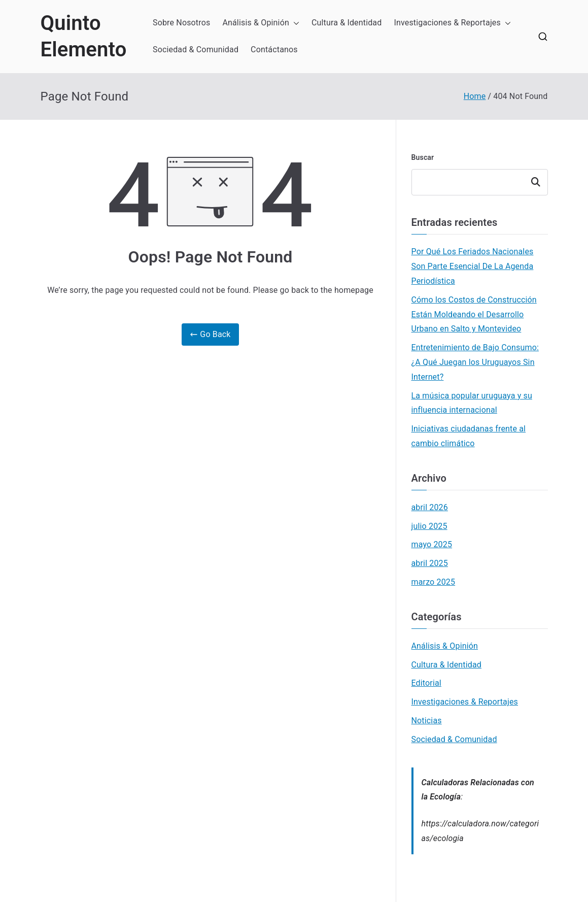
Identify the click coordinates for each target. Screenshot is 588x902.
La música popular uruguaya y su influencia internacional (472, 403)
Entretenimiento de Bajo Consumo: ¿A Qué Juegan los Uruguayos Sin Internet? (475, 362)
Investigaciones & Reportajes (452, 23)
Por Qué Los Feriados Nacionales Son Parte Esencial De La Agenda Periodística (473, 266)
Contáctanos (274, 49)
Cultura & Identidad (347, 23)
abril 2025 (430, 563)
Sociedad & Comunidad (196, 49)
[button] (294, 23)
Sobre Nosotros (181, 23)
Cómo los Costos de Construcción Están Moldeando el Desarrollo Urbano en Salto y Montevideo (474, 314)
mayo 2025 (432, 544)
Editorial (426, 683)
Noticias (427, 721)
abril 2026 (430, 507)
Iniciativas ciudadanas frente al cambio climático (469, 436)
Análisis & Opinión (261, 23)
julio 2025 (429, 526)
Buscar (423, 157)
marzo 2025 (434, 582)
